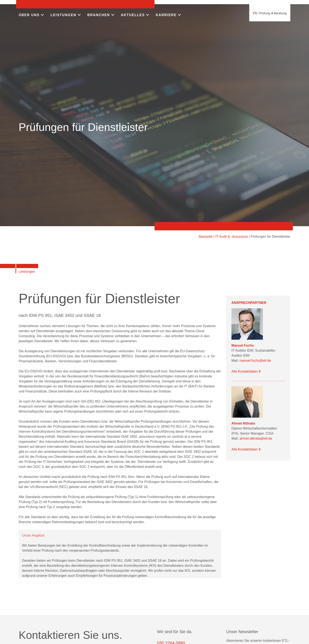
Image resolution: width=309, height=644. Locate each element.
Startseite (205, 237)
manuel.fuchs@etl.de (255, 361)
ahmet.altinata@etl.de (256, 438)
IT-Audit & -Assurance (232, 237)
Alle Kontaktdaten (246, 371)
